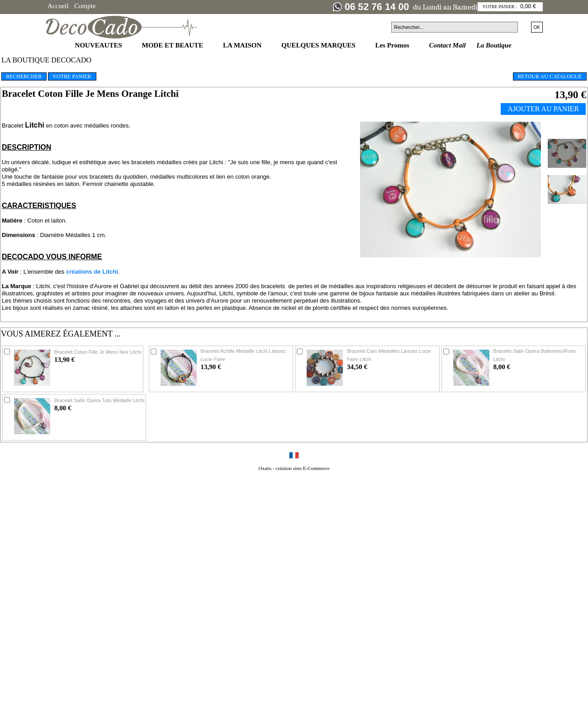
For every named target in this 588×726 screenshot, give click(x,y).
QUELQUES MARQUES (319, 45)
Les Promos (393, 45)
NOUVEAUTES (100, 45)
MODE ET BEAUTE (173, 45)
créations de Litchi (92, 272)
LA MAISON (243, 45)
